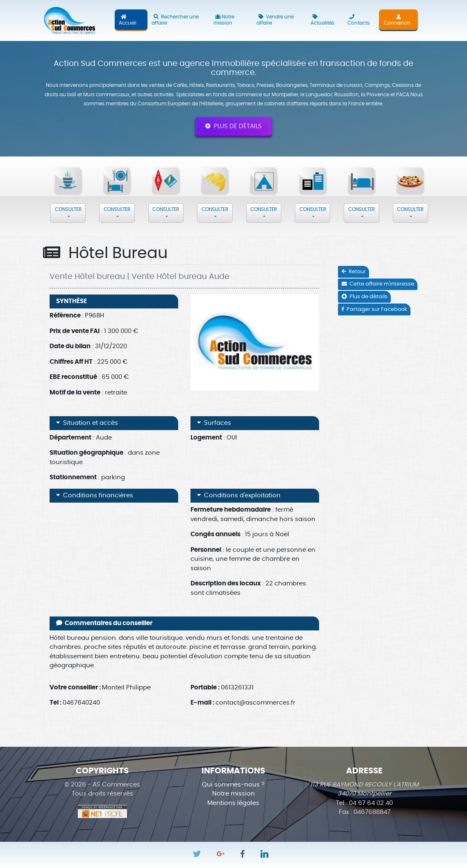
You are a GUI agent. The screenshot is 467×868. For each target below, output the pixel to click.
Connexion (397, 20)
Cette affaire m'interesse (378, 284)
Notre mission (224, 20)
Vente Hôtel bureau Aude (180, 277)
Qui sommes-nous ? (233, 785)
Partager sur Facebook (374, 309)
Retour (354, 272)
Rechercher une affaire (175, 20)
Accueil (128, 20)
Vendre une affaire (275, 20)
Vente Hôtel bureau (87, 277)
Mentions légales (233, 803)
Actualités (322, 20)
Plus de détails (233, 126)
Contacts (358, 20)
